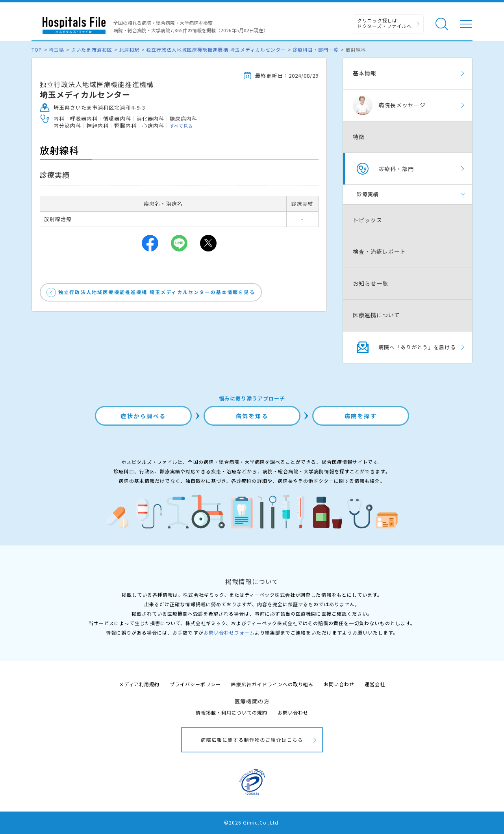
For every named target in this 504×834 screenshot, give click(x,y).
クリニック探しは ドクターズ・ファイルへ (384, 23)
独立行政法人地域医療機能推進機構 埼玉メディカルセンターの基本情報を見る (157, 292)
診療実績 (368, 194)
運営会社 (375, 684)
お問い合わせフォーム (229, 632)
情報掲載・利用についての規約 (232, 712)
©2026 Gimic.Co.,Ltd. (252, 822)
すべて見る (181, 126)
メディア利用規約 (139, 684)
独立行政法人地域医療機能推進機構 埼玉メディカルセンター (216, 49)
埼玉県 (57, 49)
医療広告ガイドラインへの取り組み (272, 684)
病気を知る (252, 416)
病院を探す (361, 416)
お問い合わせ (339, 684)
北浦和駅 (129, 49)
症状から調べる (143, 416)
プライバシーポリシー (195, 684)
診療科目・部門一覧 (316, 49)
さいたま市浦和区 (91, 49)
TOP (37, 49)
